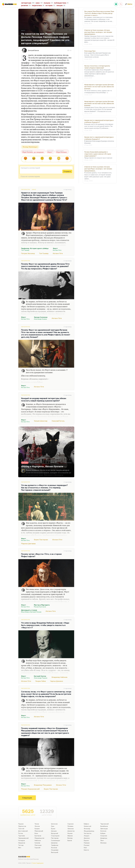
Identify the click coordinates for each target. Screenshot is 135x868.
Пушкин (21, 824)
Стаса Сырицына (38, 863)
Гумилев (37, 843)
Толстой (21, 829)
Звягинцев (104, 829)
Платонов (38, 845)
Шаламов (54, 843)
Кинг (85, 848)
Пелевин (70, 826)
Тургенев (21, 836)
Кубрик (103, 833)
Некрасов (22, 843)
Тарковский (104, 824)
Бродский (55, 833)
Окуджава (55, 850)
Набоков (38, 840)
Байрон (86, 824)
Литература (26, 190)
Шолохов (54, 824)
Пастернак (55, 838)
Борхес (86, 840)
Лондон (87, 836)
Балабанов (104, 826)
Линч (102, 840)
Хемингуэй (88, 826)
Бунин (53, 829)
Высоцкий (55, 852)
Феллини (103, 843)
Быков (70, 840)
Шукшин (54, 831)
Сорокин (71, 824)
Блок (36, 833)
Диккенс (87, 838)
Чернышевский (23, 838)
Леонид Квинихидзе (30, 147)
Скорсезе (104, 836)
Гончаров (21, 840)
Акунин (70, 833)
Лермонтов (22, 826)
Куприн (37, 829)
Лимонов (71, 829)
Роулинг (87, 845)
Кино (34, 190)
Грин (53, 826)
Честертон (88, 833)
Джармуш (104, 838)
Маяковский (39, 831)
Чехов (37, 824)
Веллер (70, 838)
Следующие (27, 798)
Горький (37, 848)
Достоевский (23, 831)
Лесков (37, 826)
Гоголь (21, 833)
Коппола (103, 831)
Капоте (86, 850)
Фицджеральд (89, 831)
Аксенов (54, 848)
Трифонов (55, 845)
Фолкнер (87, 829)
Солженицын (56, 840)
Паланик (87, 843)
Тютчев (21, 845)
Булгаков (38, 836)
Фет (20, 848)
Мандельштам (39, 838)
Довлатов (71, 831)
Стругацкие (55, 836)
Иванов (70, 836)
